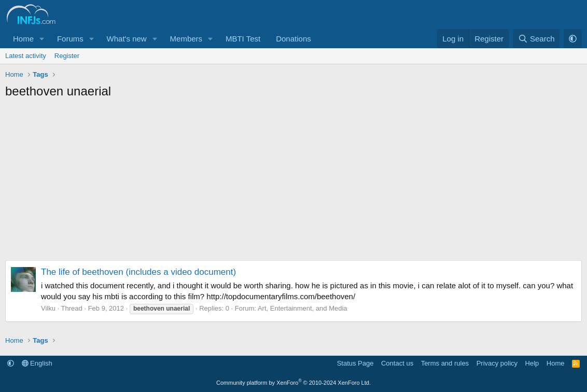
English (37, 363)
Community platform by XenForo (293, 383)
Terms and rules (445, 363)
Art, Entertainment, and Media (303, 308)
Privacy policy (497, 363)
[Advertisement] (293, 183)
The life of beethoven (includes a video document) (138, 272)
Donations (293, 39)
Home (23, 39)
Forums (70, 39)
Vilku (48, 308)
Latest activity (26, 56)
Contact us (397, 363)
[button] (42, 39)
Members (186, 39)
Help (532, 363)
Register (67, 56)
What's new (127, 39)
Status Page (355, 363)
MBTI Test (243, 39)
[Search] (536, 39)
